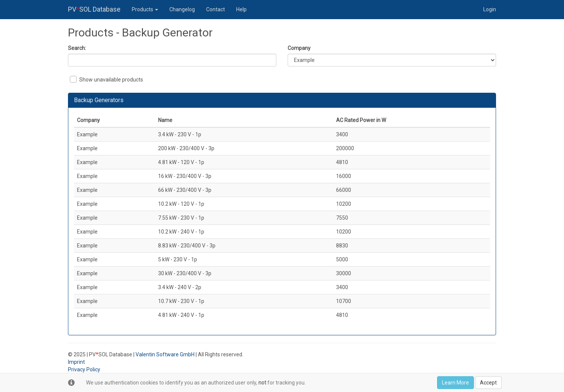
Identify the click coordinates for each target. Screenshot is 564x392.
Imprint (76, 362)
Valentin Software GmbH (165, 354)
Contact (216, 9)
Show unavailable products (106, 79)
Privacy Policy (84, 369)
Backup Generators (99, 100)
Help (241, 9)
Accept (488, 383)
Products (145, 9)
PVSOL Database (94, 9)
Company (299, 48)
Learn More (455, 383)
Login (490, 9)
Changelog (182, 9)
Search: (77, 48)
